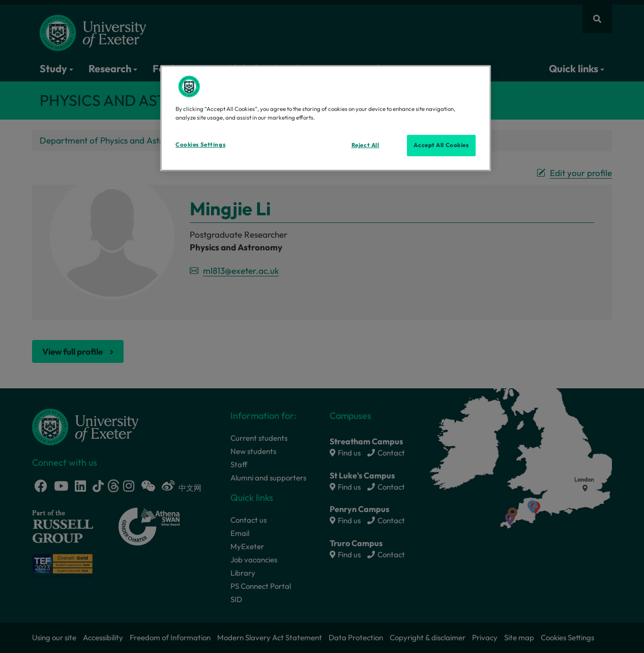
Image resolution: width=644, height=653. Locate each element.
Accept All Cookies (441, 145)
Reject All (365, 145)
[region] (326, 118)
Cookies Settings (200, 145)
